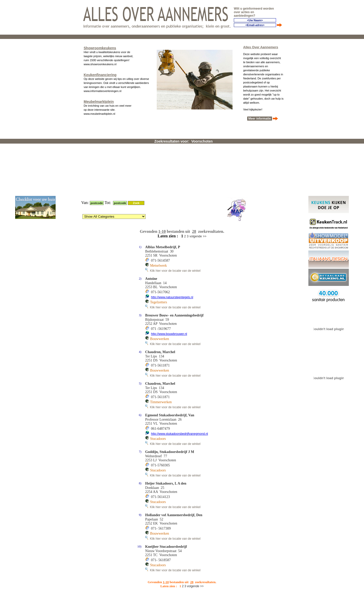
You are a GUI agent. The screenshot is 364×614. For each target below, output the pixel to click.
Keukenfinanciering (100, 74)
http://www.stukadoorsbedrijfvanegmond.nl (179, 373)
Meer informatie (260, 118)
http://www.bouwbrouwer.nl (169, 273)
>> (204, 175)
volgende (196, 175)
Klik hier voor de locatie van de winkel (173, 210)
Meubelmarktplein (99, 101)
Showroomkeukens (100, 47)
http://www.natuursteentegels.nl (172, 236)
